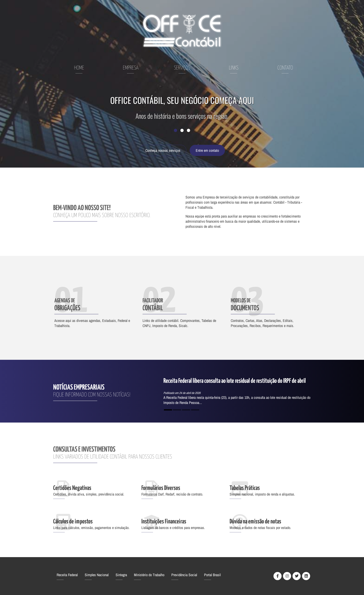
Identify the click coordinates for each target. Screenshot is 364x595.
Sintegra (121, 575)
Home (79, 68)
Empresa (131, 68)
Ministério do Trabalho (149, 575)
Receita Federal (67, 575)
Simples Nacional (97, 575)
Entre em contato (207, 150)
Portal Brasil (212, 575)
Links (234, 68)
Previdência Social (184, 575)
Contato (285, 68)
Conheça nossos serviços (163, 150)
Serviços (182, 68)
